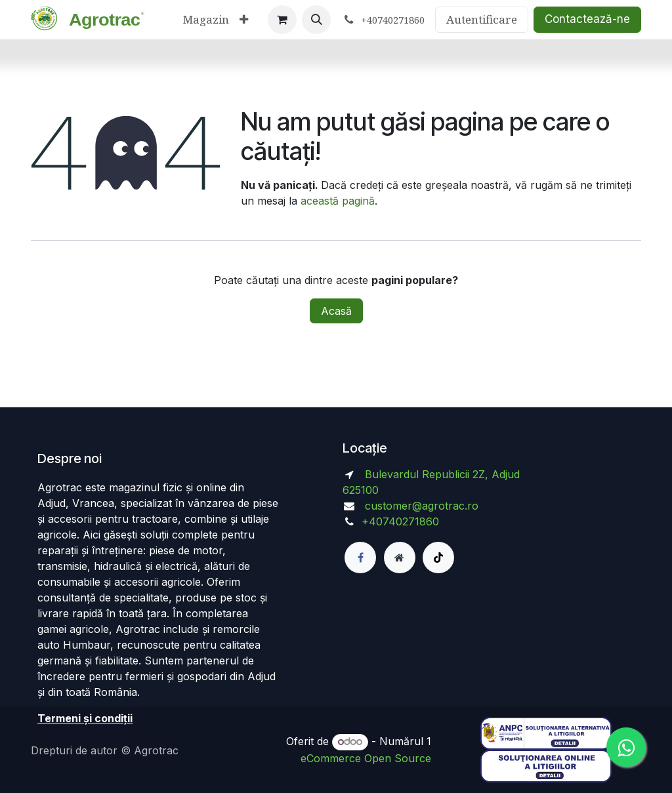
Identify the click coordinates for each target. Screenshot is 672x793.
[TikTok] (438, 558)
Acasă (336, 311)
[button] (316, 20)
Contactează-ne (587, 19)
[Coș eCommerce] (282, 20)
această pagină (338, 201)
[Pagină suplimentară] (400, 558)
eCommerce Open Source (366, 758)
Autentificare (482, 19)
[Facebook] (360, 558)
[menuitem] (206, 20)
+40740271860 (402, 521)
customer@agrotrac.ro (422, 506)
